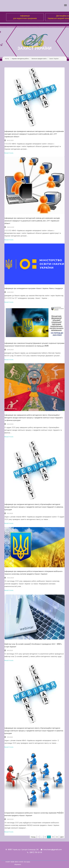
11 (45, 837)
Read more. (9, 153)
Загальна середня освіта (39, 59)
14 (57, 837)
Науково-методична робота (20, 59)
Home (7, 59)
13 (53, 837)
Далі (62, 837)
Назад (33, 837)
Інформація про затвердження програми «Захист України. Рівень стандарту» (34, 288)
